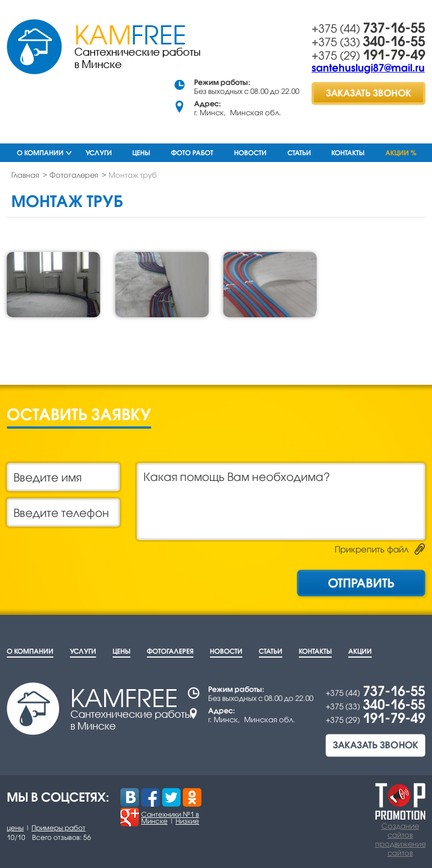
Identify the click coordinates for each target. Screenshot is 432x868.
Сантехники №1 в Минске (170, 818)
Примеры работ (58, 828)
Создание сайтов (400, 830)
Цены (141, 153)
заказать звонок (368, 93)
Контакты (348, 153)
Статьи (299, 153)
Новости (250, 153)
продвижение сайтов (400, 848)
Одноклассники (192, 797)
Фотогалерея (74, 175)
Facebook (150, 797)
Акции (360, 651)
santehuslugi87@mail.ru (368, 68)
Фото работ (192, 153)
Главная (25, 175)
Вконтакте (130, 797)
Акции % (401, 153)
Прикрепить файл (372, 549)
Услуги (99, 153)
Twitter (171, 797)
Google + (130, 817)
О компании (40, 153)
